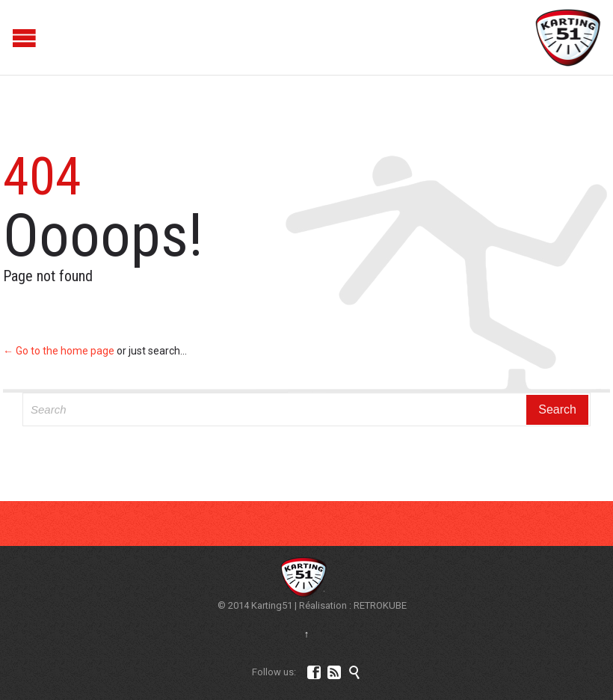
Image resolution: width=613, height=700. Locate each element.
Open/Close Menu (13, 38)
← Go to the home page (59, 351)
